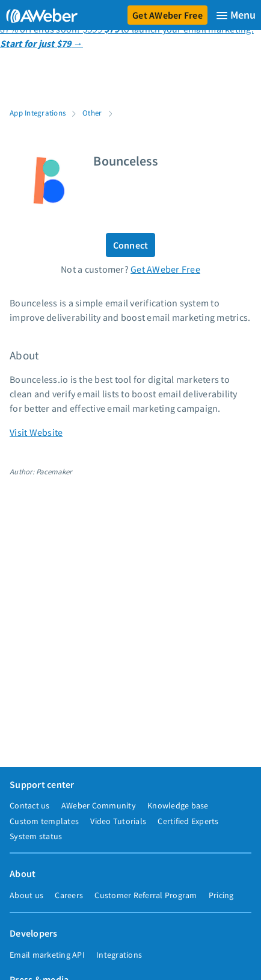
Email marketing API (47, 955)
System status (36, 836)
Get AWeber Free (167, 15)
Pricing (221, 895)
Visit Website (36, 432)
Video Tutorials (118, 821)
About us (26, 895)
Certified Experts (188, 821)
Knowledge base (178, 805)
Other (92, 113)
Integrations (119, 955)
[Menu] (236, 15)
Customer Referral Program (146, 895)
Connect (131, 245)
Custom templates (44, 821)
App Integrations (38, 113)
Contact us (30, 805)
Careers (69, 895)
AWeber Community (99, 805)
